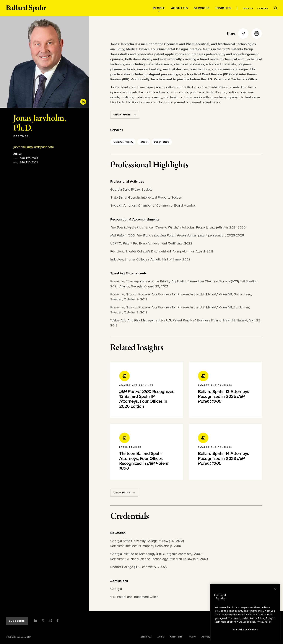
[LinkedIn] (35, 620)
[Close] (275, 589)
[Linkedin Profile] (83, 102)
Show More (125, 115)
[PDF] (257, 33)
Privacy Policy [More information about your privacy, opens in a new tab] (264, 622)
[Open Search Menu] (276, 8)
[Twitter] (43, 620)
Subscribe (17, 621)
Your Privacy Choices (245, 630)
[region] (245, 612)
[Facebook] (58, 620)
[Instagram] (50, 620)
